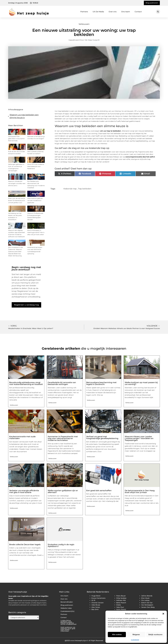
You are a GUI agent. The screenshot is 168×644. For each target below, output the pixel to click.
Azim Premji (121, 609)
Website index (66, 608)
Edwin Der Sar (147, 603)
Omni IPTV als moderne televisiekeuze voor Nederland (36, 166)
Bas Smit (95, 609)
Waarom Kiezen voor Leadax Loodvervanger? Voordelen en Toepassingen (139, 438)
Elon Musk (145, 598)
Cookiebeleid (135, 640)
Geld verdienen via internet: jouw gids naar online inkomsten (68, 629)
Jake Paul (120, 607)
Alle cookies (117, 635)
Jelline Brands (147, 596)
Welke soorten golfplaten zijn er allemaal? (63, 491)
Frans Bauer (121, 596)
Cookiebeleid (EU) (67, 611)
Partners (84, 12)
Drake (119, 605)
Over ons (113, 12)
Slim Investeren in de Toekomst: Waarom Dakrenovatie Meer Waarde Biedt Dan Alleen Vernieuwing (15, 252)
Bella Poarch (121, 603)
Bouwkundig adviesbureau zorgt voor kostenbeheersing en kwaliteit (26, 383)
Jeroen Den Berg (148, 607)
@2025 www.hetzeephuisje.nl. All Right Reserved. (84, 641)
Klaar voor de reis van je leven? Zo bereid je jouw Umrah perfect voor (17, 200)
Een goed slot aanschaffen (99, 491)
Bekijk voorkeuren (155, 635)
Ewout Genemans (98, 598)
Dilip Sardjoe (121, 598)
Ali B (93, 600)
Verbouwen (84, 24)
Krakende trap (70, 189)
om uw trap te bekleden (111, 131)
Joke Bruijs (96, 605)
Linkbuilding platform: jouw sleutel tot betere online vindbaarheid (68, 622)
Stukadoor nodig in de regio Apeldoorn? (61, 545)
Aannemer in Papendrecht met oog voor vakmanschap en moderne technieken (63, 438)
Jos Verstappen (147, 605)
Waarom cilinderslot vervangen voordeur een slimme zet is (17, 183)
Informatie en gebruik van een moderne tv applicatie (35, 200)
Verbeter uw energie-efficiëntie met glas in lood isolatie (24, 491)
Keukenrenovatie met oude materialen (22, 437)
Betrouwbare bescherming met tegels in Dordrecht (101, 383)
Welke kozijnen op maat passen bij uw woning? (141, 383)
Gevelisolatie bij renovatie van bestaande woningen (62, 383)
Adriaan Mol (121, 600)
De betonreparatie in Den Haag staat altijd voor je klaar (140, 491)
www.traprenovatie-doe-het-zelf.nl (140, 157)
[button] (163, 614)
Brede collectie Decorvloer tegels (25, 544)
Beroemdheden (67, 602)
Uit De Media (98, 12)
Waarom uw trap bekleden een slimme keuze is (24, 116)
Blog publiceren (67, 605)
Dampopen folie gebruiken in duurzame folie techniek (16, 139)
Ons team (126, 12)
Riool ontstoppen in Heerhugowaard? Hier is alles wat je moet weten (36, 232)
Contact (138, 12)
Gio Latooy (145, 600)
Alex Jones (96, 607)
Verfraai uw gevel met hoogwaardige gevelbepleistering (102, 437)
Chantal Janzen (98, 603)
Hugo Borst (96, 596)
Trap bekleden (85, 189)
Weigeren (136, 635)
